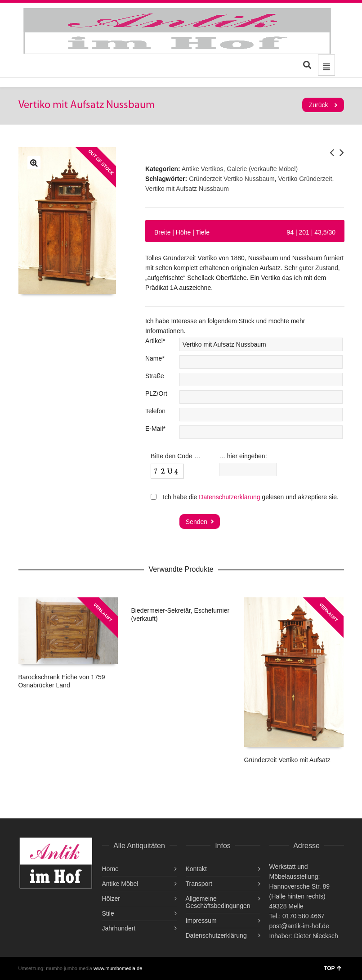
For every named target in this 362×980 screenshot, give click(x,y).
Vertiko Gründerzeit (305, 179)
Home (110, 869)
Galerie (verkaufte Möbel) (262, 169)
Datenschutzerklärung (229, 497)
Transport (199, 884)
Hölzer (111, 899)
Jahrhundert (119, 928)
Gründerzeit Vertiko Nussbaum (232, 179)
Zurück (319, 105)
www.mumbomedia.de (118, 968)
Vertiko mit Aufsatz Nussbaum (187, 189)
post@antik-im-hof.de (299, 926)
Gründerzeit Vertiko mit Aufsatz (287, 760)
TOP (333, 968)
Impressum (201, 921)
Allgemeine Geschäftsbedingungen (218, 902)
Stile (108, 913)
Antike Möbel (120, 884)
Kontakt (196, 869)
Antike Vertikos (203, 169)
